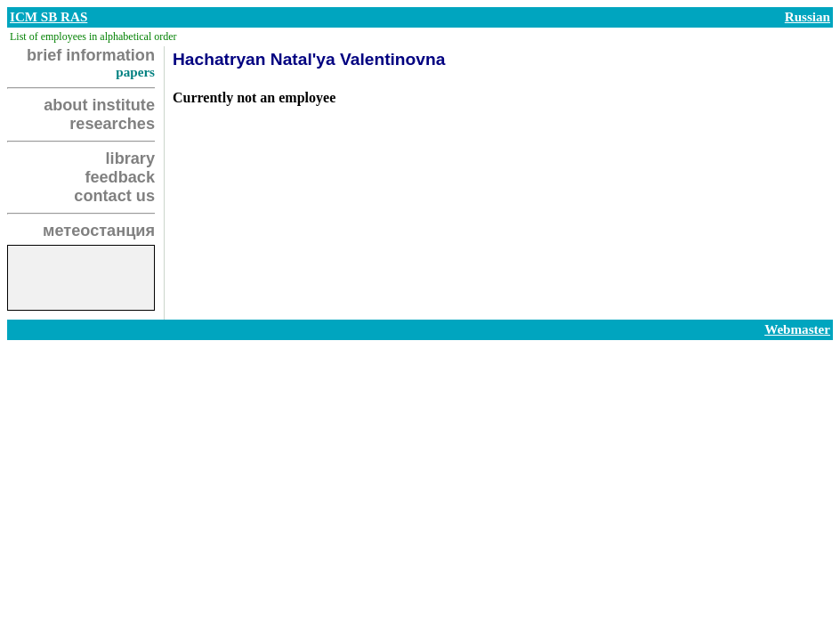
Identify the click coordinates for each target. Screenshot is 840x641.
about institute (99, 105)
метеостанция (99, 231)
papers (135, 72)
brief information (91, 55)
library (130, 158)
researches (112, 124)
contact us (114, 196)
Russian (808, 17)
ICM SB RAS (48, 17)
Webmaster (797, 329)
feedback (120, 177)
